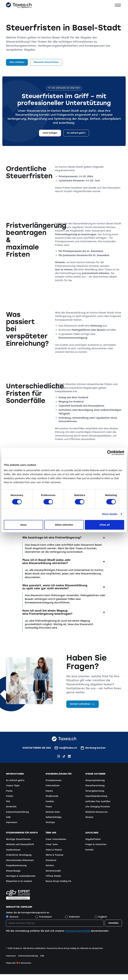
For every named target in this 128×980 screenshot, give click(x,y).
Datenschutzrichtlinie (78, 937)
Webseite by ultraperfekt (93, 954)
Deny (23, 525)
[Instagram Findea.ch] (59, 757)
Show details (110, 514)
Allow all (105, 525)
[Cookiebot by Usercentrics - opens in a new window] (110, 453)
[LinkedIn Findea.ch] (69, 757)
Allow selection (64, 525)
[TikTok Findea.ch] (64, 757)
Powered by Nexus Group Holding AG (64, 954)
